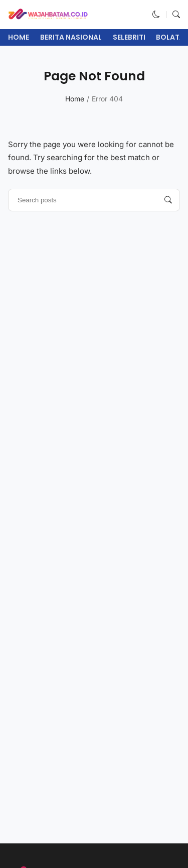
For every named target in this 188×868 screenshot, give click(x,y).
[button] (156, 14)
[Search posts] (168, 200)
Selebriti (129, 37)
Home (19, 37)
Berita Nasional (71, 37)
